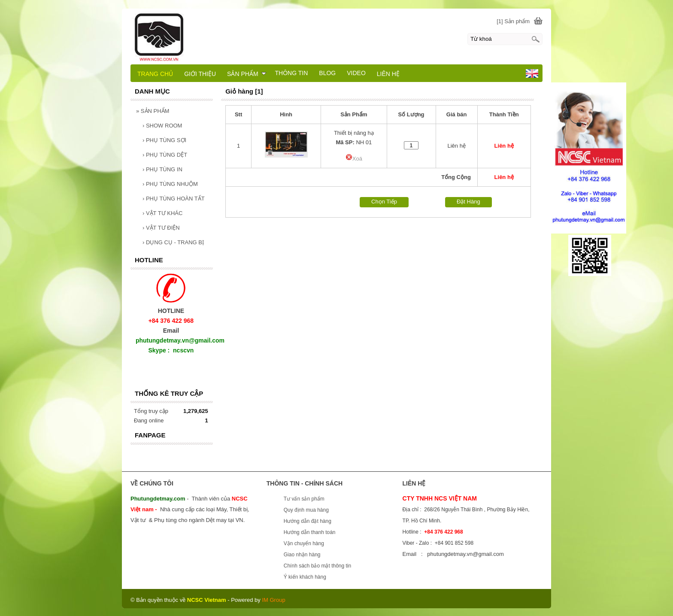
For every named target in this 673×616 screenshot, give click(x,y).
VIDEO (356, 73)
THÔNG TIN (292, 73)
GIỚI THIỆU (200, 74)
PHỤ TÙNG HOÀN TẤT (174, 199)
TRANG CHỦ (155, 74)
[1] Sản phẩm (513, 21)
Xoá (354, 159)
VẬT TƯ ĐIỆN (161, 228)
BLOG (327, 73)
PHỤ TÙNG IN (162, 169)
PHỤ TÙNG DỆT (165, 155)
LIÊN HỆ (388, 74)
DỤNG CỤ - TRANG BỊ (173, 242)
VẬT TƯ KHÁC (162, 213)
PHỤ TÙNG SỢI (164, 140)
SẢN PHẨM (153, 111)
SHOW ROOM (162, 126)
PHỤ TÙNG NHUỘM (170, 184)
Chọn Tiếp (384, 202)
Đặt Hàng (468, 202)
